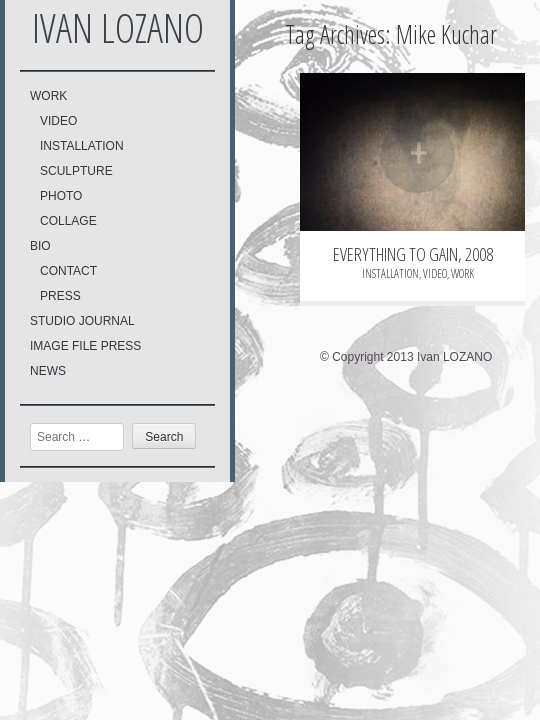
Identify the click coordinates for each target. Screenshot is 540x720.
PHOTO (61, 196)
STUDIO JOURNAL (82, 321)
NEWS (48, 371)
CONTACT (68, 271)
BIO (40, 246)
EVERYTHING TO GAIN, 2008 (413, 254)
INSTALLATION (82, 146)
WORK (48, 96)
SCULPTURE (76, 171)
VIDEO (58, 121)
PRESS (60, 296)
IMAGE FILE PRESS (85, 346)
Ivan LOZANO (118, 27)
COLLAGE (68, 221)
